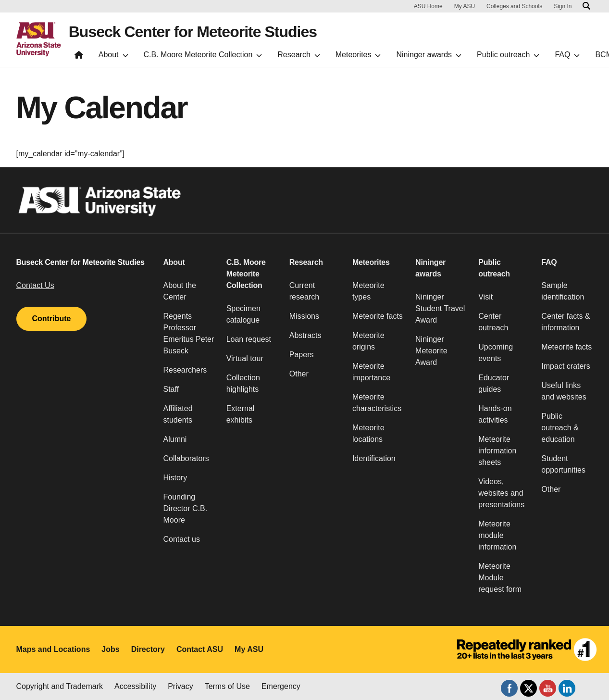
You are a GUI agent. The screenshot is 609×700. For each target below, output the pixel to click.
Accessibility (135, 686)
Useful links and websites (564, 391)
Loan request (249, 339)
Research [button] (306, 262)
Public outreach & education (560, 428)
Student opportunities (563, 464)
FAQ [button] (549, 262)
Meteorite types (368, 291)
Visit (485, 297)
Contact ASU (200, 649)
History (175, 478)
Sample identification (563, 291)
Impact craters (565, 366)
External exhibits (241, 414)
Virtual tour (245, 358)
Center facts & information (565, 322)
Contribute (52, 319)
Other (299, 374)
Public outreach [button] (494, 268)
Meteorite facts (378, 316)
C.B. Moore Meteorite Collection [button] (246, 274)
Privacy (180, 686)
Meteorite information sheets (497, 451)
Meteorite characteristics (377, 403)
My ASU (465, 6)
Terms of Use (227, 686)
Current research (304, 291)
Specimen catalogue (243, 314)
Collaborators (186, 458)
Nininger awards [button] (430, 268)
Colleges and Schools (514, 6)
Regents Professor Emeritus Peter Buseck (189, 333)
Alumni (175, 439)
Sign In (563, 6)
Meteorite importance (371, 372)
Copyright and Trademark (60, 686)
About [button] (174, 262)
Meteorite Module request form (500, 578)
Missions (304, 316)
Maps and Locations (53, 649)
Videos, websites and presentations (501, 493)
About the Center (180, 291)
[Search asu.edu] (586, 6)
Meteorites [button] (371, 262)
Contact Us (35, 285)
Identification (374, 458)
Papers (302, 355)
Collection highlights (243, 383)
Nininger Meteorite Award (431, 351)
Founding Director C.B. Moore (186, 508)
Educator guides (494, 383)
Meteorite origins (368, 341)
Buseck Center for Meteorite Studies (193, 32)
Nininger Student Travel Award (440, 308)
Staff (171, 389)
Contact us (182, 539)
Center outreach (493, 322)
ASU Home (428, 6)
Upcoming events (496, 353)
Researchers (185, 370)
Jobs (110, 649)
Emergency (281, 686)
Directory (148, 649)
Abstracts (305, 335)
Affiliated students (178, 414)
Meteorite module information (497, 535)
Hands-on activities (495, 414)
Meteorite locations (368, 433)
